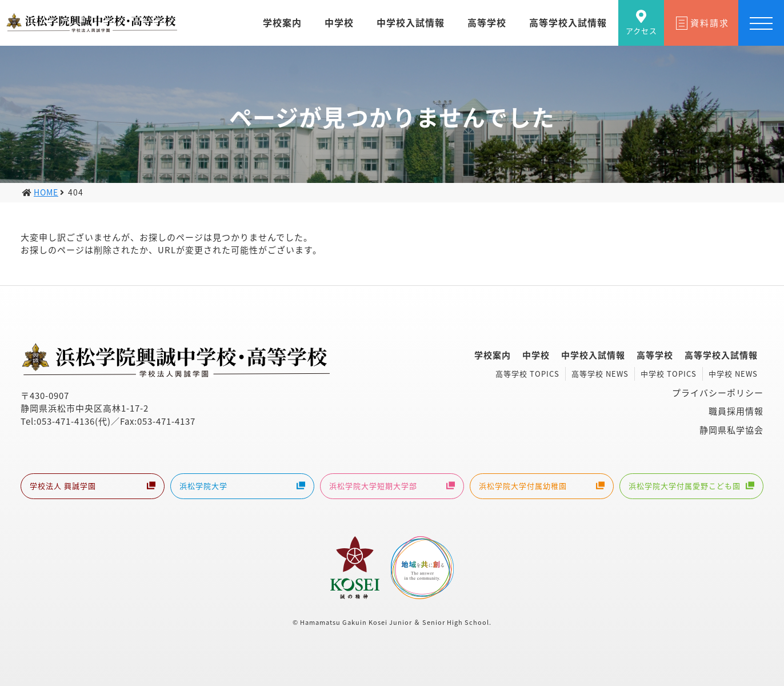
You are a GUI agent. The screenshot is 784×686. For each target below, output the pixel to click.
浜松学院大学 (242, 487)
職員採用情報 (736, 411)
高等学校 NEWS (600, 374)
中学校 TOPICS (669, 374)
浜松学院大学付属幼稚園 (542, 487)
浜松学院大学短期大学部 (392, 487)
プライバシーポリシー (718, 393)
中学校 (536, 355)
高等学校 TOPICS (527, 374)
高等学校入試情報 (721, 355)
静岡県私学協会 (731, 430)
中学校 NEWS (733, 374)
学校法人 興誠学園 (93, 487)
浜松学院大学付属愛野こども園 (691, 487)
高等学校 (655, 355)
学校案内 (493, 355)
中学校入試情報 (593, 355)
